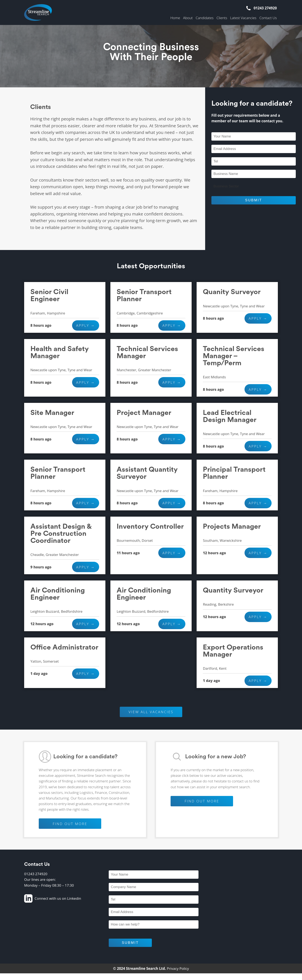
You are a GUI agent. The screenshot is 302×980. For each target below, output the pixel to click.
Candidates (205, 18)
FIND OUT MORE (70, 824)
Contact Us (268, 18)
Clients (222, 18)
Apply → (86, 325)
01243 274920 (261, 8)
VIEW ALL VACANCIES (151, 712)
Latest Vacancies (243, 18)
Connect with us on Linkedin (53, 898)
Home (175, 18)
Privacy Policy (178, 968)
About (188, 18)
